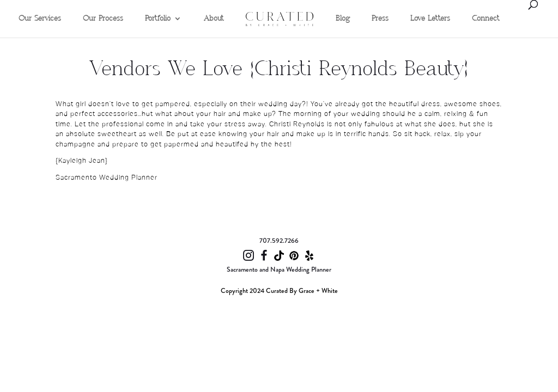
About (214, 19)
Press (380, 19)
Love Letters (430, 19)
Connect (486, 19)
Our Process (103, 19)
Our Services (40, 19)
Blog (343, 19)
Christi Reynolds (298, 125)
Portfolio (158, 19)
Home (255, 4)
